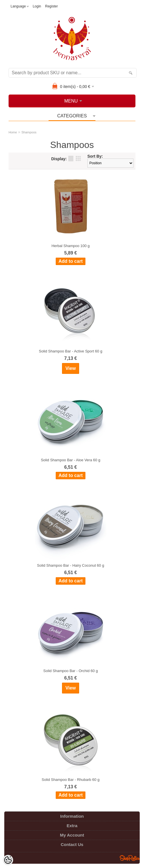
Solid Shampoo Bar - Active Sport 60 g (71, 351)
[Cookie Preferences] (8, 860)
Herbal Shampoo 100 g (71, 246)
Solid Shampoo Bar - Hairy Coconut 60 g (71, 565)
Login (37, 6)
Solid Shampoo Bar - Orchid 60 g (71, 671)
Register (52, 6)
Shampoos (29, 132)
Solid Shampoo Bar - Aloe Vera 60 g (71, 460)
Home (13, 132)
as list (71, 159)
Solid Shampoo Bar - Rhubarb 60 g (71, 780)
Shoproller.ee (130, 858)
